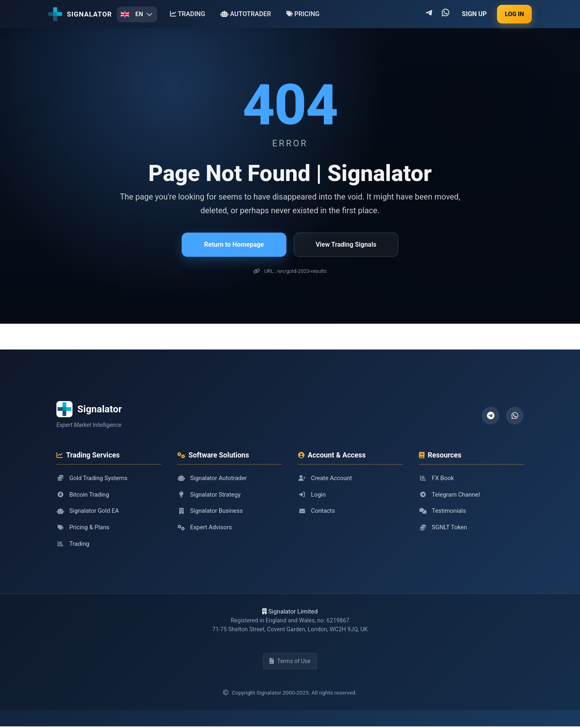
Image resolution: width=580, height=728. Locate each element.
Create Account (325, 478)
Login (312, 495)
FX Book (437, 478)
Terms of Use (290, 662)
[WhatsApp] (515, 416)
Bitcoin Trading (83, 495)
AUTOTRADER (246, 14)
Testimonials (443, 511)
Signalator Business (211, 511)
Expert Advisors (205, 528)
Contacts (317, 511)
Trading (73, 545)
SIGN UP (474, 14)
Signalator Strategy (209, 495)
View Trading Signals (346, 244)
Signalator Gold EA (88, 511)
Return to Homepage (234, 244)
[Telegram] (491, 416)
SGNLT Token (443, 528)
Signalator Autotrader (213, 478)
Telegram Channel (450, 495)
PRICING (303, 14)
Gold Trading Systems (93, 478)
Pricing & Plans (83, 528)
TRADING (188, 14)
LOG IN (514, 14)
